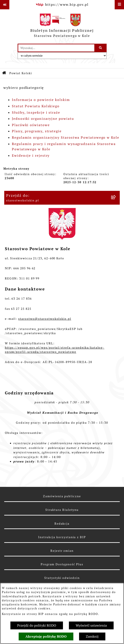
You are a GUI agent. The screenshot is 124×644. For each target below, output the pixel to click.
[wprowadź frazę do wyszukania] (56, 48)
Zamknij (92, 636)
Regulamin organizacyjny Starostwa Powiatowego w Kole (66, 138)
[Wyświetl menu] (119, 5)
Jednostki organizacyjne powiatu (43, 119)
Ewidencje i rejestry (31, 156)
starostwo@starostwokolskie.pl (45, 319)
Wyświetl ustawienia (91, 625)
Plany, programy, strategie (37, 131)
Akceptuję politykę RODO (46, 636)
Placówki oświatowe (31, 125)
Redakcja (62, 524)
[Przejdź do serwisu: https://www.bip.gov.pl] (62, 5)
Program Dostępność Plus (62, 564)
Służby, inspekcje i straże (36, 112)
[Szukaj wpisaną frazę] (101, 48)
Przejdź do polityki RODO (37, 625)
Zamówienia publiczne (62, 496)
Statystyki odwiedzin (62, 578)
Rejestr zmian (62, 551)
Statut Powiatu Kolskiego (36, 106)
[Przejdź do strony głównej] (62, 27)
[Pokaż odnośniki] (5, 5)
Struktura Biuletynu (62, 510)
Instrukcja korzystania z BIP (62, 537)
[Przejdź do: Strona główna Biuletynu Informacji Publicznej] (4, 73)
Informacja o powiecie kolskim (41, 100)
